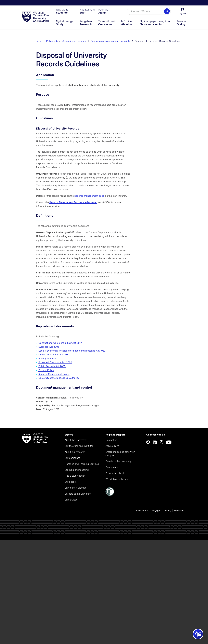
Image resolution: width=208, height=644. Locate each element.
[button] (183, 11)
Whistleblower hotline (117, 479)
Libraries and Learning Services (82, 464)
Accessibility (142, 511)
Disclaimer (179, 511)
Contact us (111, 440)
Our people (71, 482)
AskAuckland (112, 446)
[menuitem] (62, 11)
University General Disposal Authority (59, 378)
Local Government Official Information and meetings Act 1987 (72, 351)
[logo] (35, 17)
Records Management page (89, 196)
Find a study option (75, 476)
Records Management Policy (54, 374)
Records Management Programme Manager (73, 202)
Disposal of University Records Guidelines (157, 41)
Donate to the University (118, 461)
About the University (76, 440)
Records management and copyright (110, 41)
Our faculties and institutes (79, 446)
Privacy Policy (46, 370)
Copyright (156, 511)
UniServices (71, 500)
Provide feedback (115, 473)
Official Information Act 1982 (54, 355)
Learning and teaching (77, 470)
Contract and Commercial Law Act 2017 (60, 343)
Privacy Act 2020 (48, 358)
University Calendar (75, 488)
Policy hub (52, 41)
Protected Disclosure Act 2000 (55, 362)
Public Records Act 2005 (52, 366)
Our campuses (72, 458)
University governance (74, 41)
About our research (75, 452)
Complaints (112, 467)
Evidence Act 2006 (49, 347)
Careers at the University (78, 494)
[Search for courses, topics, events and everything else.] (149, 11)
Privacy (167, 511)
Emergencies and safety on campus (120, 454)
